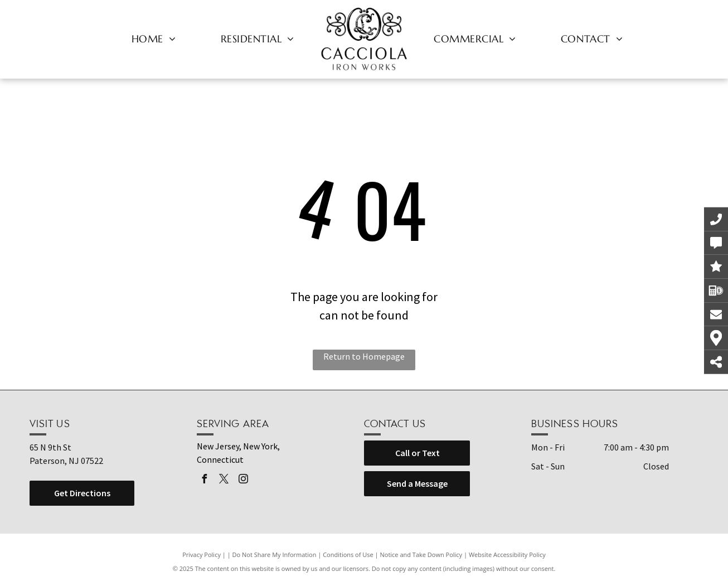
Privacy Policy (202, 555)
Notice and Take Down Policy (421, 555)
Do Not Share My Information (275, 555)
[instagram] (243, 480)
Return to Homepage (364, 356)
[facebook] (204, 480)
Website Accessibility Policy (507, 555)
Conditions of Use (348, 555)
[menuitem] (154, 38)
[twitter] (224, 480)
